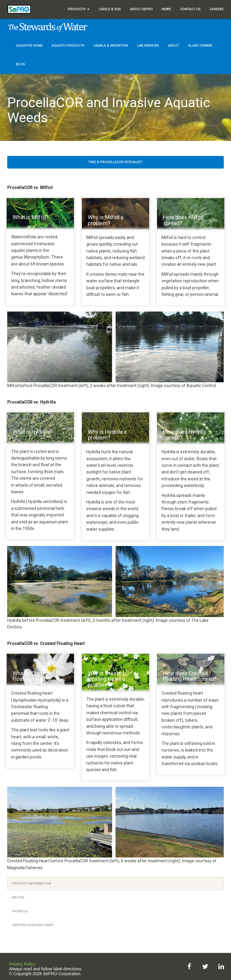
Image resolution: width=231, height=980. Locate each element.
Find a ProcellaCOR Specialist (116, 162)
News (166, 9)
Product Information (32, 884)
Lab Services (148, 46)
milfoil (18, 897)
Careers (217, 9)
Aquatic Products (68, 46)
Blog (21, 64)
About (174, 46)
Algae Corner (200, 46)
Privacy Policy (22, 964)
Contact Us (190, 9)
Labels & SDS (110, 9)
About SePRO (141, 9)
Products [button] (79, 9)
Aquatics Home (29, 46)
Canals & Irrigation (111, 46)
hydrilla (20, 911)
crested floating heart (33, 925)
